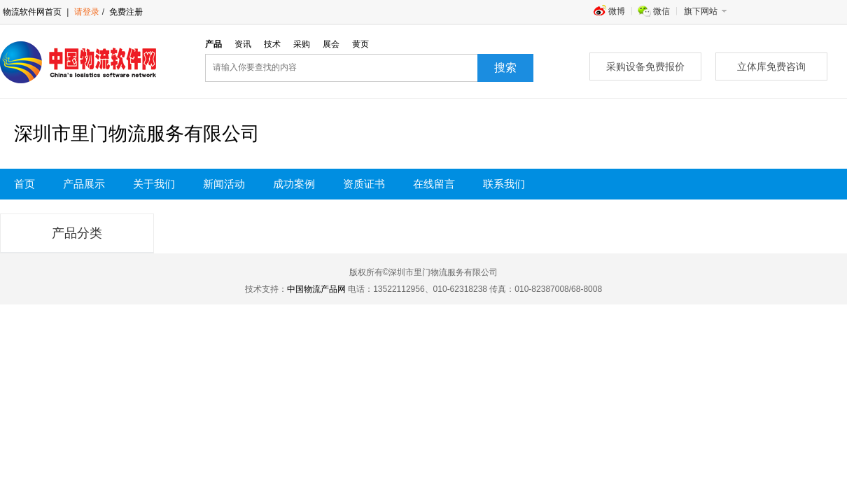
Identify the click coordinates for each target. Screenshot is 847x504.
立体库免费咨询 (771, 66)
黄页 (360, 44)
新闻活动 (224, 184)
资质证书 (364, 184)
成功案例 (294, 184)
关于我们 (154, 184)
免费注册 (125, 12)
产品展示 (84, 184)
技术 (272, 44)
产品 (213, 44)
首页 (24, 184)
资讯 (243, 44)
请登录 (87, 12)
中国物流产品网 (316, 289)
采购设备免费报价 (645, 66)
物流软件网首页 (32, 12)
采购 (302, 44)
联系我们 (504, 184)
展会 (331, 44)
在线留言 (434, 184)
